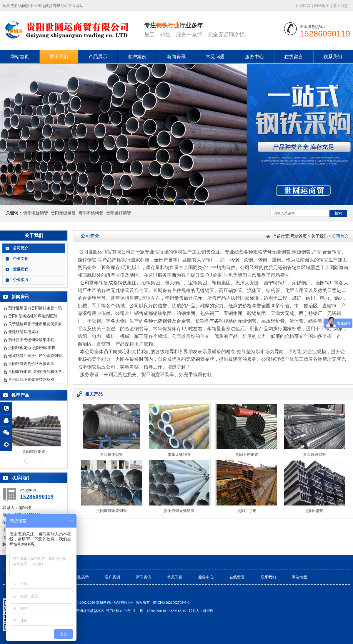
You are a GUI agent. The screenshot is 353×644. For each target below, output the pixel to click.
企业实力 (21, 280)
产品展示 (98, 57)
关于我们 (59, 57)
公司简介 (21, 248)
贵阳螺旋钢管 (36, 213)
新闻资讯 (176, 57)
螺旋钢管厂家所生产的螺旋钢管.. (36, 356)
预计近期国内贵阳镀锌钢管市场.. (36, 308)
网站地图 (322, 6)
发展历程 (21, 269)
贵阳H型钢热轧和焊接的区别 (33, 316)
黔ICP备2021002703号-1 (171, 603)
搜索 (338, 213)
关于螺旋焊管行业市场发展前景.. (36, 324)
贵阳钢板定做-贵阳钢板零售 (32, 348)
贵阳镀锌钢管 (119, 213)
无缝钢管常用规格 (24, 332)
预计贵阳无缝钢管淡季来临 (31, 340)
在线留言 (303, 6)
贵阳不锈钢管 (91, 213)
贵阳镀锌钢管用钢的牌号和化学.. (36, 372)
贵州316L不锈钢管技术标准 (31, 379)
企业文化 (21, 259)
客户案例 (137, 57)
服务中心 (254, 57)
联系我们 (341, 6)
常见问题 (215, 57)
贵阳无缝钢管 (63, 213)
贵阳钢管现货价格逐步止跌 (31, 364)
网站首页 (20, 57)
